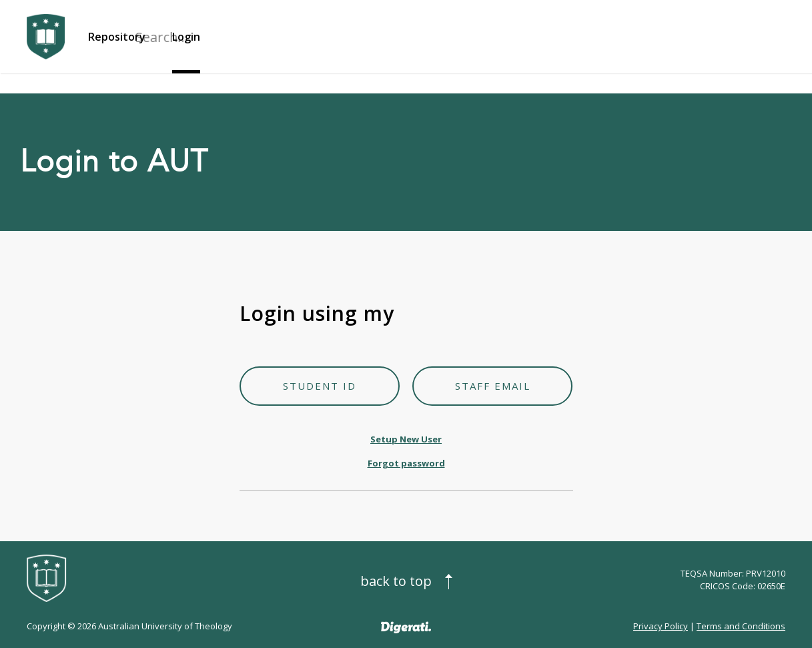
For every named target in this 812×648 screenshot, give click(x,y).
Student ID (320, 386)
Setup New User (406, 439)
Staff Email (493, 386)
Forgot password (406, 463)
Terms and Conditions (741, 626)
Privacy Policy (661, 626)
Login (186, 37)
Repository (117, 37)
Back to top (396, 581)
